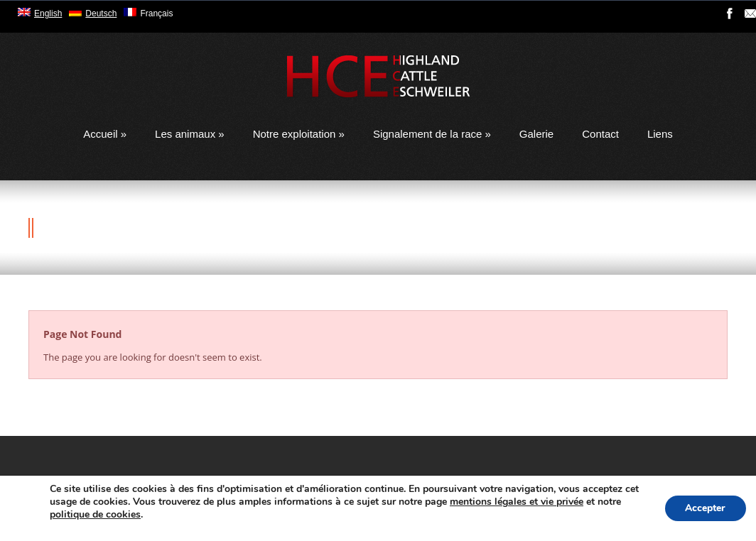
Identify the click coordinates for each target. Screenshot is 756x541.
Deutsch (101, 13)
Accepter (704, 508)
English (48, 13)
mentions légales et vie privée (533, 502)
